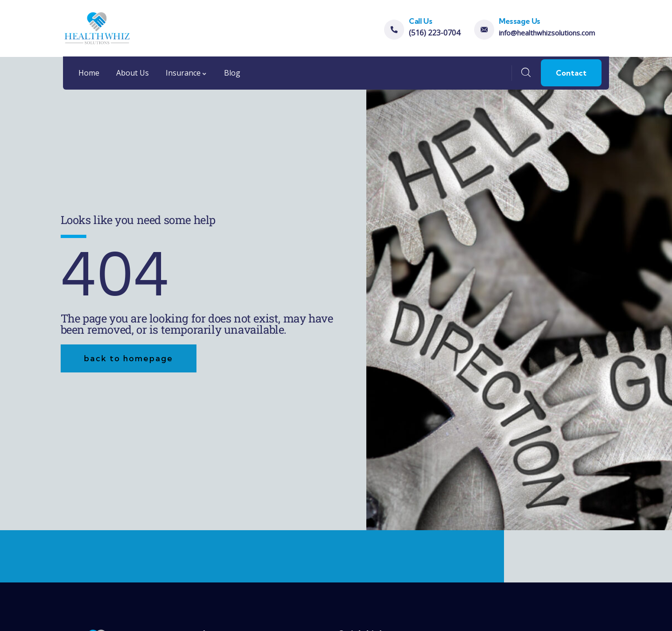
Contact (571, 73)
